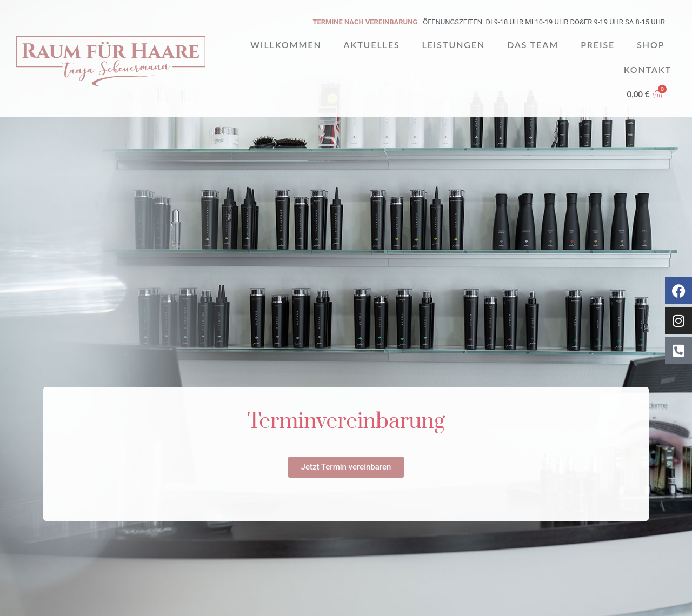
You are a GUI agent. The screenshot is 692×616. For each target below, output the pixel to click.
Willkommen (286, 45)
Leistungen (454, 45)
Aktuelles (372, 45)
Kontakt (648, 69)
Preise (598, 45)
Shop (651, 45)
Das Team (533, 45)
